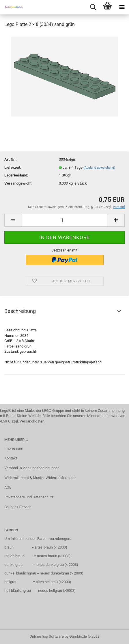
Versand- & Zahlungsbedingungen (32, 468)
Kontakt (11, 458)
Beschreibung (20, 311)
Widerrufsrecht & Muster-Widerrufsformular (40, 478)
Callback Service (18, 507)
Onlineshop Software (47, 636)
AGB (8, 487)
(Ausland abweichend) (99, 168)
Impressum (14, 448)
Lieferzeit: (13, 167)
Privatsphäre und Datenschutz (29, 497)
